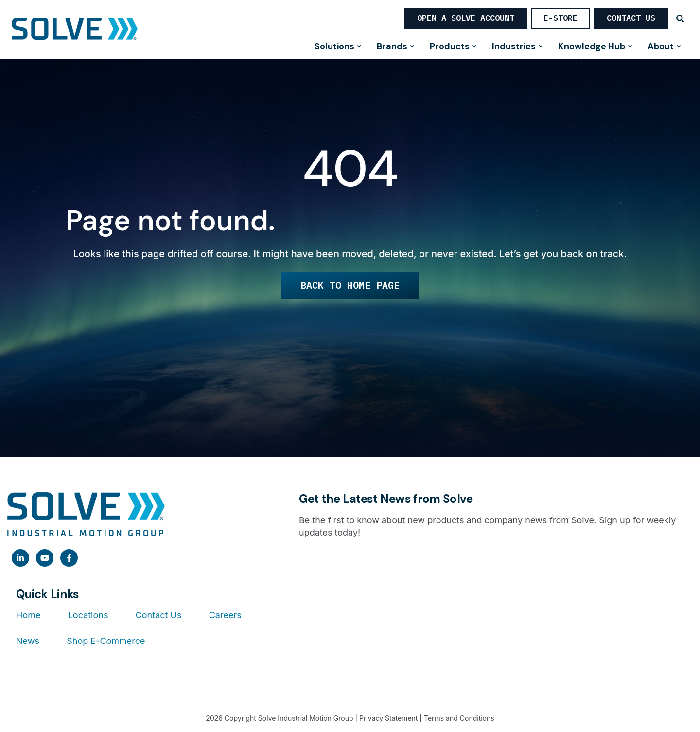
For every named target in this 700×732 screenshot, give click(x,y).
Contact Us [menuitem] (159, 615)
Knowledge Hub (595, 47)
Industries (518, 47)
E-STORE (560, 18)
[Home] (75, 30)
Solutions (338, 47)
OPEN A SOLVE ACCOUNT (466, 18)
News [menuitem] (28, 641)
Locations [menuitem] (88, 615)
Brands (396, 47)
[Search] (680, 18)
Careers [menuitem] (225, 615)
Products (454, 47)
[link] (20, 558)
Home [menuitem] (28, 615)
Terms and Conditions (459, 718)
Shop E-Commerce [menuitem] (106, 641)
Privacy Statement (388, 718)
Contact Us (631, 18)
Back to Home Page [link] (350, 285)
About (665, 47)
